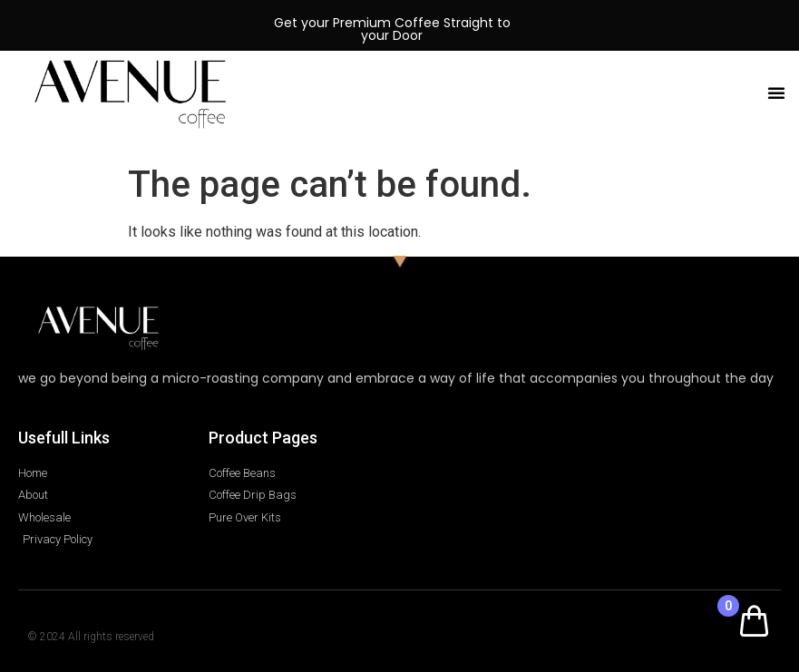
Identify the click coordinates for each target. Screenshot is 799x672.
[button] (776, 93)
